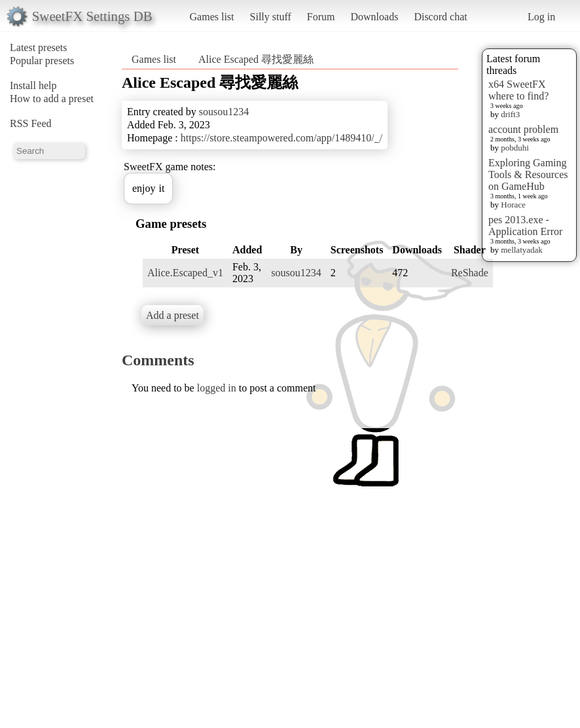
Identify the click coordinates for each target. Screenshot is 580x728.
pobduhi (515, 148)
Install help (33, 85)
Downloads (374, 17)
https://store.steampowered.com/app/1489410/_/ (281, 138)
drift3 (510, 114)
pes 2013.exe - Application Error (525, 226)
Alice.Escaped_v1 (185, 273)
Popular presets (42, 61)
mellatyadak (522, 250)
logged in (217, 388)
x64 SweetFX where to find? (518, 90)
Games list (212, 17)
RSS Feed (31, 123)
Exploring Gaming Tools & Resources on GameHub (528, 174)
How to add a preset (52, 99)
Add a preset (172, 315)
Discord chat (440, 17)
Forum (321, 17)
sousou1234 (224, 112)
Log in (541, 17)
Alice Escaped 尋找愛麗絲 (256, 59)
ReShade (470, 273)
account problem (523, 129)
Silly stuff (271, 17)
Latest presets (39, 47)
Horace (513, 205)
